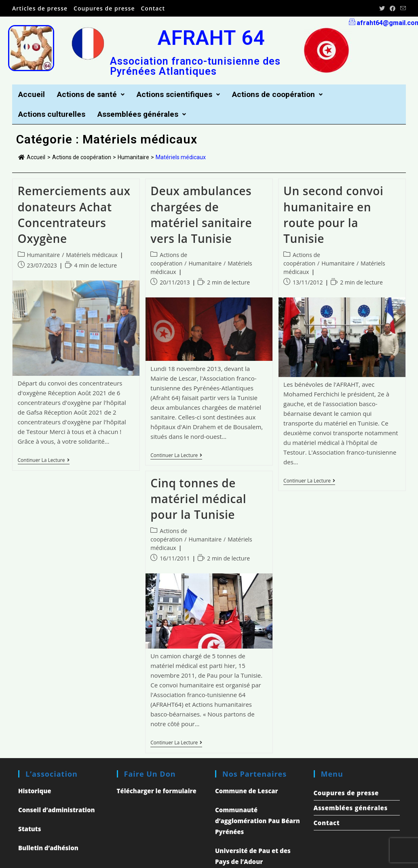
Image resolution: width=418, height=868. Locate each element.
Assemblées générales (146, 115)
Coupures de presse (104, 8)
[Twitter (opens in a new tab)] (382, 8)
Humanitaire (44, 256)
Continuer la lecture (44, 461)
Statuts (30, 830)
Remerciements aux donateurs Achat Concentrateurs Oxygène (74, 215)
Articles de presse (40, 8)
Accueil (32, 95)
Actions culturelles (53, 115)
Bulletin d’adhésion (48, 849)
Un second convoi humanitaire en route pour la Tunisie (333, 215)
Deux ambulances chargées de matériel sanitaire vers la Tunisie (201, 215)
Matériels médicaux (92, 256)
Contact (153, 8)
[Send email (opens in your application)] (402, 8)
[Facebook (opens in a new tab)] (393, 8)
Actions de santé (93, 95)
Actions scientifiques (183, 95)
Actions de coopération (286, 95)
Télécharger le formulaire (157, 792)
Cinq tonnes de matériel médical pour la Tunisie (198, 499)
